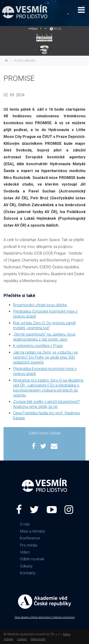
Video (25, 552)
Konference (30, 538)
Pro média (29, 545)
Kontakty (28, 573)
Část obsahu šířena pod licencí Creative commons (45, 617)
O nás (25, 524)
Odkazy (26, 566)
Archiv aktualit (25, 60)
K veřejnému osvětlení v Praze (38, 346)
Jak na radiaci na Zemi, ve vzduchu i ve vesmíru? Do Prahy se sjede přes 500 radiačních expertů (45, 357)
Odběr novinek (32, 559)
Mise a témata (32, 531)
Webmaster (38, 639)
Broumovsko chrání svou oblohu (40, 305)
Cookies (22, 639)
